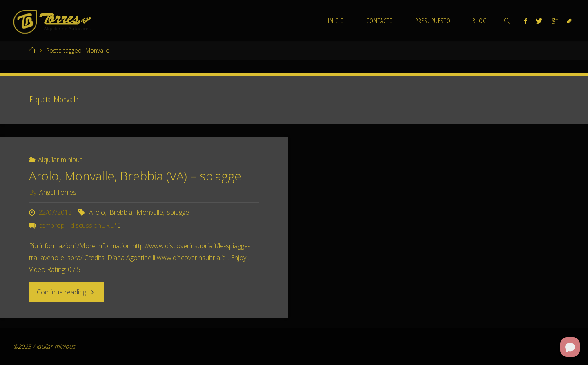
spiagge (178, 212)
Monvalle (150, 212)
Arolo (97, 212)
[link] (507, 20)
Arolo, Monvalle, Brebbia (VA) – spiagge (135, 176)
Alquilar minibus (60, 160)
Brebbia (121, 212)
